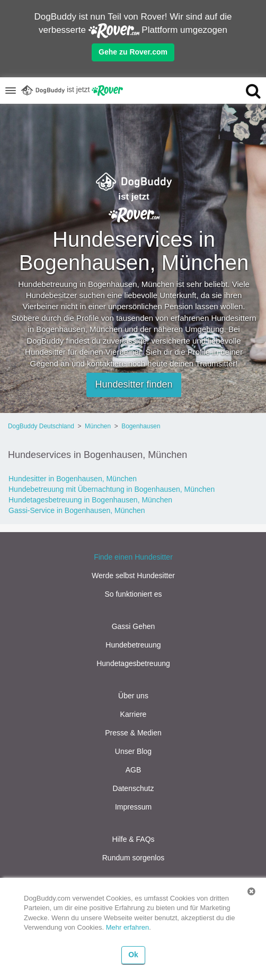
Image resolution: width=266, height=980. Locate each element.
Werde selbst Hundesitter (133, 576)
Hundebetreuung (133, 645)
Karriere (134, 714)
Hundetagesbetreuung (133, 663)
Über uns (133, 696)
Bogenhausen (141, 426)
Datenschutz (134, 788)
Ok (133, 955)
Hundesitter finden (134, 384)
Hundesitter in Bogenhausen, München (73, 479)
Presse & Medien (133, 733)
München (98, 426)
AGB (134, 770)
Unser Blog (133, 751)
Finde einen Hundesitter (133, 557)
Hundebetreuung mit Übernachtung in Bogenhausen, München (112, 489)
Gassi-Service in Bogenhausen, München (77, 510)
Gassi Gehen (134, 626)
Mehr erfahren (128, 927)
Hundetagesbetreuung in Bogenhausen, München (90, 500)
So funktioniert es (133, 594)
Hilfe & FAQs (133, 839)
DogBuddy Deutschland (41, 426)
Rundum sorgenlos (134, 858)
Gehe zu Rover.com (133, 52)
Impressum (133, 807)
